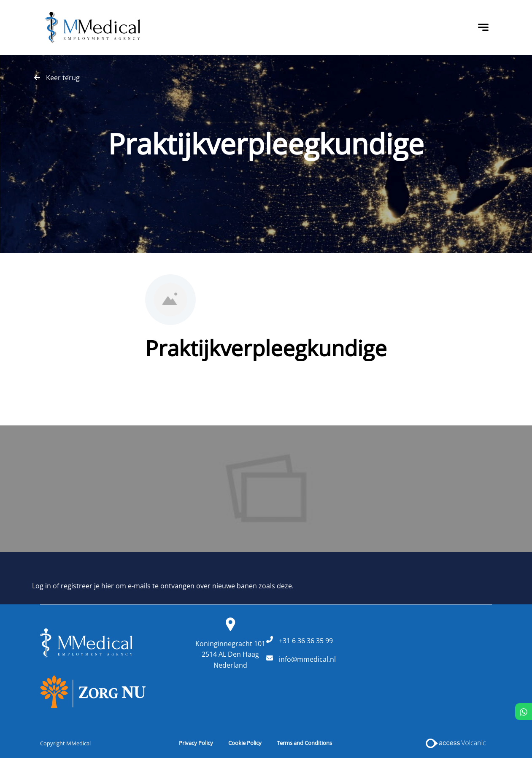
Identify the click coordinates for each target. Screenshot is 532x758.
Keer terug (63, 78)
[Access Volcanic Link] (456, 743)
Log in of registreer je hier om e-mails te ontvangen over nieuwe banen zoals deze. (163, 586)
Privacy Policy (196, 743)
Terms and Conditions (304, 743)
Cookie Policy (245, 743)
